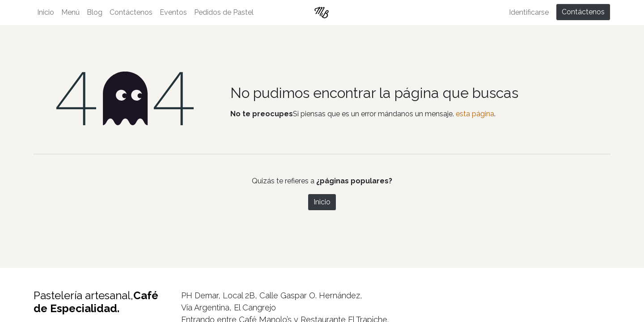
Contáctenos (583, 12)
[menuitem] (46, 13)
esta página (475, 114)
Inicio (322, 202)
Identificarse (529, 12)
